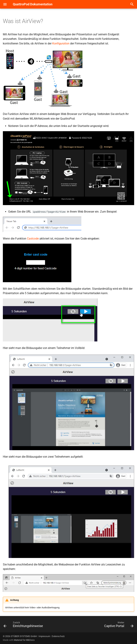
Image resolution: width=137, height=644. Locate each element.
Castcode (33, 239)
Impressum (44, 636)
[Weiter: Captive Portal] (118, 625)
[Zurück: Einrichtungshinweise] (24, 625)
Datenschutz (58, 636)
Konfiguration (61, 43)
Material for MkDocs (24, 640)
